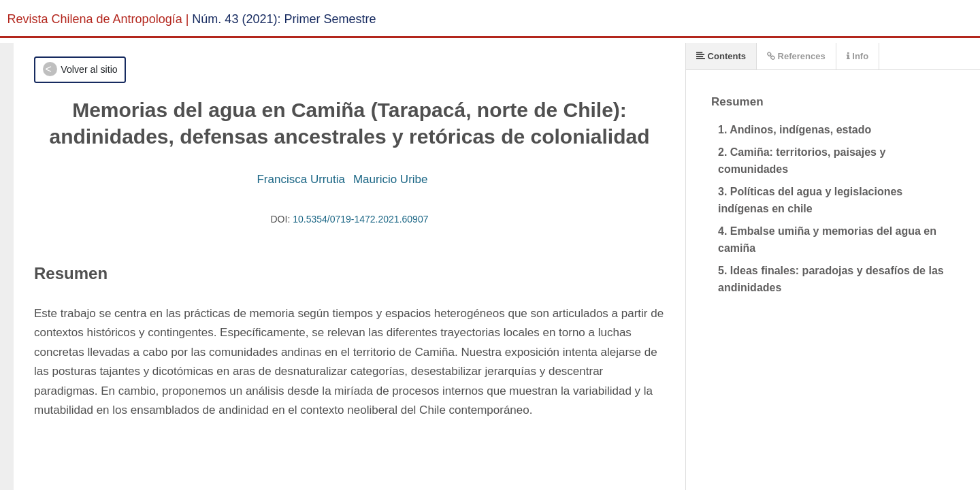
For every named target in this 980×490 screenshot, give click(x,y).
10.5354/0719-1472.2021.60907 (360, 219)
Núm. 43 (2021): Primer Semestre (284, 19)
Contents (721, 56)
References (796, 56)
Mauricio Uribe (391, 179)
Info (857, 56)
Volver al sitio (89, 69)
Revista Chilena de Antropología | (98, 19)
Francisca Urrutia (300, 179)
